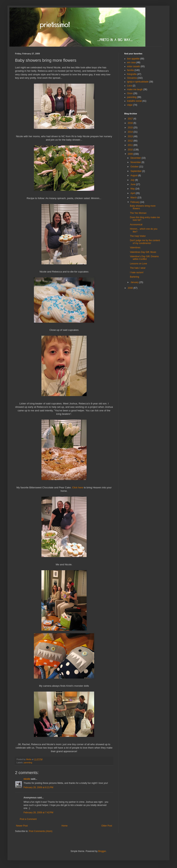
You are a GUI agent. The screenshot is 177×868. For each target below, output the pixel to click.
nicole (27, 779)
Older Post (107, 826)
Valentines (135, 248)
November (136, 162)
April (133, 193)
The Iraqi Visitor (138, 236)
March (134, 198)
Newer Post (22, 826)
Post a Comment (28, 819)
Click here (78, 487)
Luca (130, 86)
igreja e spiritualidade (138, 82)
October (135, 167)
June (133, 184)
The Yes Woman (138, 213)
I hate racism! (137, 272)
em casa (131, 62)
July (133, 180)
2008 (131, 288)
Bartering (135, 277)
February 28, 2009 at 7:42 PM (38, 813)
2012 (131, 141)
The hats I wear (138, 268)
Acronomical (136, 225)
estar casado (134, 66)
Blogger (102, 851)
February (135, 202)
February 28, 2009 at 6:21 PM (38, 787)
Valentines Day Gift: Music (143, 252)
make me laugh (135, 89)
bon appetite (133, 59)
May (133, 189)
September (136, 171)
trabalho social (134, 101)
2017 (131, 119)
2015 (131, 128)
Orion (130, 93)
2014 (131, 132)
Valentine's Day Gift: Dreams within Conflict (144, 258)
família (130, 70)
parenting (28, 763)
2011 (131, 145)
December (136, 158)
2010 (131, 150)
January (135, 282)
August (134, 175)
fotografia (132, 74)
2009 (131, 154)
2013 (131, 136)
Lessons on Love (138, 264)
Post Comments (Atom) (41, 831)
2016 (131, 123)
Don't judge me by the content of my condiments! (145, 242)
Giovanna (132, 78)
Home (65, 826)
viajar (130, 105)
